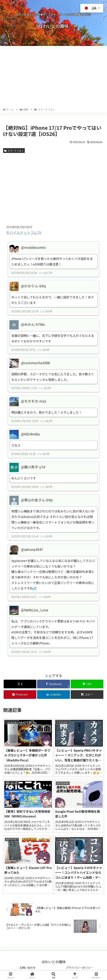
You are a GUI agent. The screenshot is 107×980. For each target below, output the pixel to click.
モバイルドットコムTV (24, 232)
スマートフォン (14, 151)
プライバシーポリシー (80, 968)
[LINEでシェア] (87, 684)
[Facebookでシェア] (53, 684)
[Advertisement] (53, 78)
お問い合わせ (27, 968)
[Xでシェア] (20, 684)
